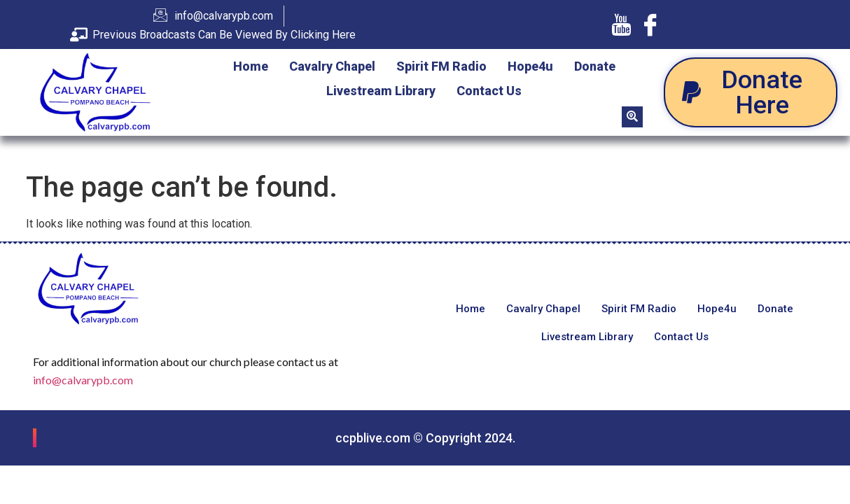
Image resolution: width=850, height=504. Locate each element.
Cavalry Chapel (332, 66)
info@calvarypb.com (83, 380)
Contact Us (489, 91)
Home (251, 66)
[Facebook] (650, 24)
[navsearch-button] (632, 117)
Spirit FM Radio (441, 66)
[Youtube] (621, 24)
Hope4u (530, 66)
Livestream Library (381, 91)
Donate (595, 66)
